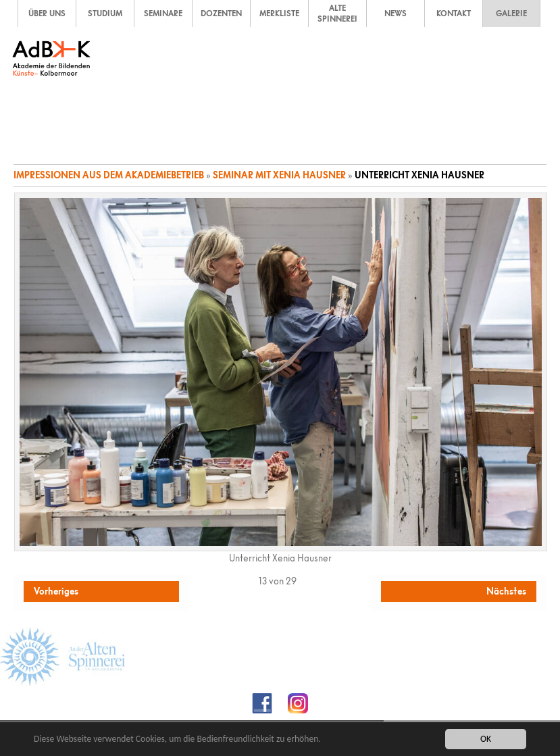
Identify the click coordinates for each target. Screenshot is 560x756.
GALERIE (511, 14)
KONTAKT (454, 14)
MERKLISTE (279, 14)
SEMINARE (163, 14)
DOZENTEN (221, 14)
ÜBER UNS (47, 14)
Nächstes (506, 591)
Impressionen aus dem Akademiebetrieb (109, 175)
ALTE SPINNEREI (337, 14)
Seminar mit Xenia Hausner (279, 175)
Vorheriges (56, 591)
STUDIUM (105, 14)
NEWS (396, 14)
